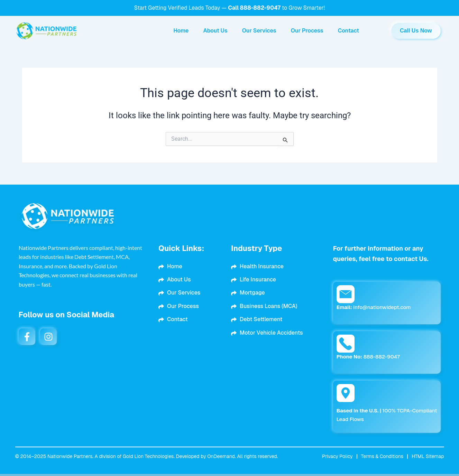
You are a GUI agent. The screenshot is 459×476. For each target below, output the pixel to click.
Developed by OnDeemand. (206, 456)
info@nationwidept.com (374, 307)
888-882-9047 (260, 8)
